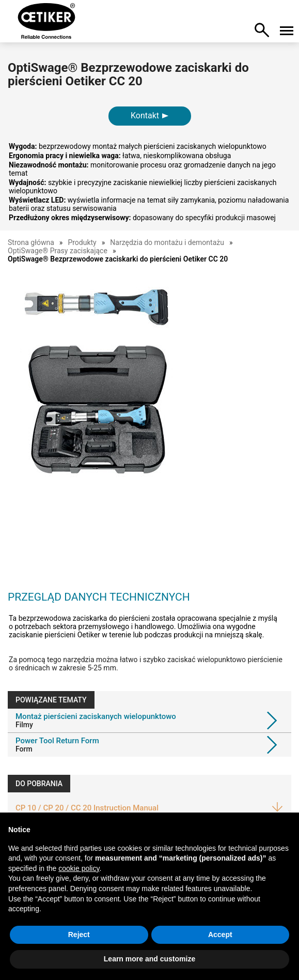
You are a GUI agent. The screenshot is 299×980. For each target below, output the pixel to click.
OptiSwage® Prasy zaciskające (58, 251)
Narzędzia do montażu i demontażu (167, 242)
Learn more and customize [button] (149, 959)
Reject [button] (79, 935)
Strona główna (31, 242)
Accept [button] (220, 935)
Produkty (82, 242)
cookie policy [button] (79, 868)
